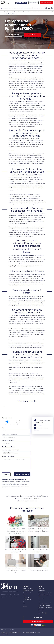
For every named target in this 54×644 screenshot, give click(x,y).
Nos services (42, 610)
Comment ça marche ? (18, 8)
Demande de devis (14, 35)
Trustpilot (6, 407)
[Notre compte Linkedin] (46, 8)
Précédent (6, 474)
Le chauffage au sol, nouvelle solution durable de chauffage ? (38, 531)
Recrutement (42, 591)
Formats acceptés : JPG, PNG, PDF (10, 450)
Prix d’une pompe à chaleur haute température (38, 551)
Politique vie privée (5, 634)
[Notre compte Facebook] (49, 8)
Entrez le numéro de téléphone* (10, 434)
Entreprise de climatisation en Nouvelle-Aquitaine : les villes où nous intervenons (28, 12)
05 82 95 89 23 (32, 35)
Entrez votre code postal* (8, 440)
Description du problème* (8, 456)
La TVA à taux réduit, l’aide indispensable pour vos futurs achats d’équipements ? (16, 531)
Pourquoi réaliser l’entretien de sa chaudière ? (16, 551)
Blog (24, 595)
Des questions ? (28, 8)
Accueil (6, 12)
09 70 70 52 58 (22, 3)
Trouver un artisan (39, 8)
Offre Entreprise (27, 599)
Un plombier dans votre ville (45, 593)
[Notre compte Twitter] (52, 8)
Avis (24, 604)
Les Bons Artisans (7, 630)
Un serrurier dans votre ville (45, 603)
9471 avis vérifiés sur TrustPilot (30, 498)
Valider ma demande (22, 474)
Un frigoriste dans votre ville (45, 608)
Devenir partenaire (27, 602)
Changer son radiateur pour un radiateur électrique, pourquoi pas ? (16, 570)
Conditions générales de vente (28, 632)
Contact (25, 606)
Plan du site (38, 632)
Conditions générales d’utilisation (15, 632)
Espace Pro (41, 588)
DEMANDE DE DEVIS (34, 3)
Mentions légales (4, 632)
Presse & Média (27, 597)
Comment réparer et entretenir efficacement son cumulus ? (38, 569)
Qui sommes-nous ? (6, 8)
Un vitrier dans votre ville (44, 605)
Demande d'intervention (46, 3)
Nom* (3, 428)
